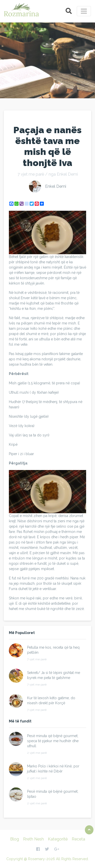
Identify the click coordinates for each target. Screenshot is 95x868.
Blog (15, 839)
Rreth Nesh (33, 839)
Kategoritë (58, 839)
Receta (78, 839)
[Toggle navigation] (84, 11)
